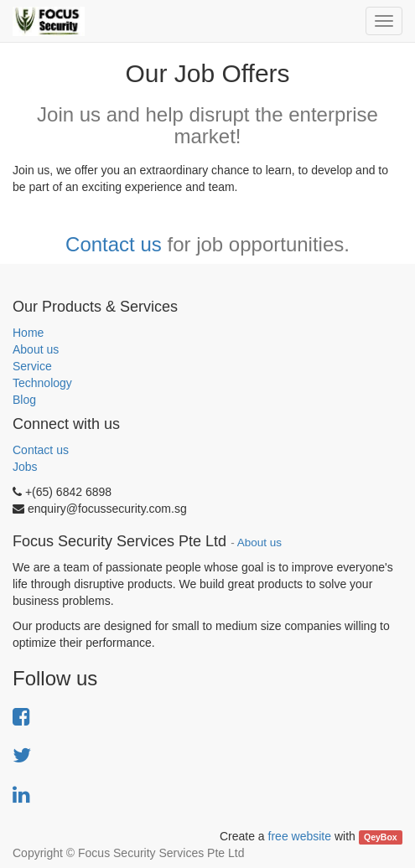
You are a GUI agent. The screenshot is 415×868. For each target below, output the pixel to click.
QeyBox (381, 837)
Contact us (114, 244)
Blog (24, 400)
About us (36, 349)
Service (32, 366)
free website (300, 836)
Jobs (25, 467)
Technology (42, 383)
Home (28, 333)
